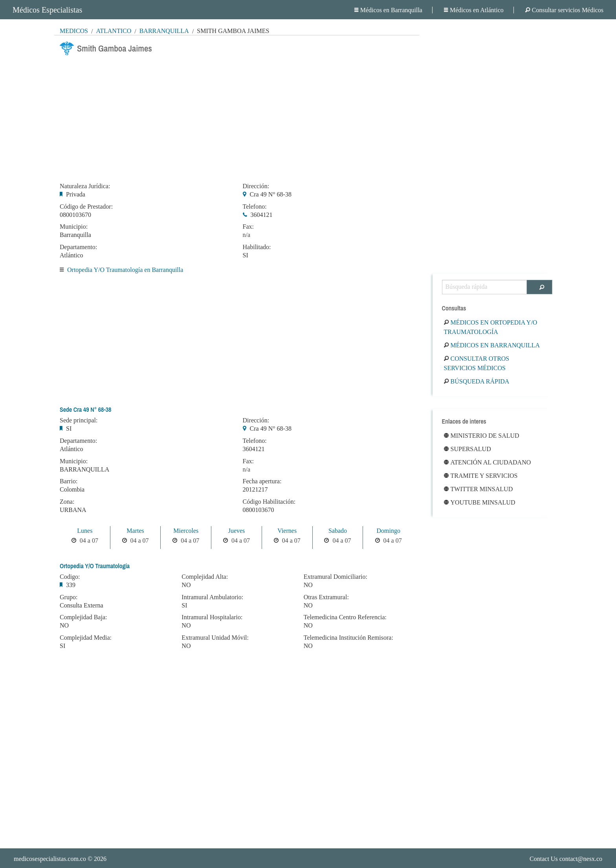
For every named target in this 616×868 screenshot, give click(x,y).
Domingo (388, 531)
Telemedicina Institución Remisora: (348, 638)
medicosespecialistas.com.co (50, 859)
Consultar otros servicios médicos (477, 363)
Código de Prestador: (86, 207)
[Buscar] (540, 287)
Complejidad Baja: (83, 617)
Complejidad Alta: (205, 577)
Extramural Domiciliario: (335, 577)
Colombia (72, 489)
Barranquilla (164, 31)
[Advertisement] (237, 117)
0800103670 (75, 215)
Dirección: (256, 186)
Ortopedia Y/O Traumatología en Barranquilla (125, 270)
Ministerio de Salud (482, 436)
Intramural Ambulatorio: (212, 597)
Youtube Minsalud (480, 502)
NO (64, 625)
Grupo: (69, 597)
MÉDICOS (74, 31)
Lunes (85, 531)
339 (71, 585)
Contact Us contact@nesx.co (566, 859)
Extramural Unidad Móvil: (215, 638)
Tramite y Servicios (481, 476)
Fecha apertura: (262, 481)
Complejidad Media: (86, 638)
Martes (135, 531)
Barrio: (69, 481)
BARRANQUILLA (84, 469)
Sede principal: (79, 420)
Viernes (287, 531)
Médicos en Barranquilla (388, 10)
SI (246, 255)
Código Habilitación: (269, 502)
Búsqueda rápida (477, 381)
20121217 (255, 489)
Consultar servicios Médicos (564, 10)
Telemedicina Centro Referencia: (345, 617)
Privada (76, 194)
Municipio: (74, 227)
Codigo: (70, 577)
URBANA (73, 510)
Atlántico (114, 31)
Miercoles (186, 531)
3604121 (262, 215)
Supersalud (467, 449)
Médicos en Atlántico (474, 10)
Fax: (248, 227)
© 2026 (60, 859)
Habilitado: (257, 247)
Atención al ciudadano (488, 462)
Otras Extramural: (326, 597)
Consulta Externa (82, 605)
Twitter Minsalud (478, 489)
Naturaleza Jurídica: (85, 186)
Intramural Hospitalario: (212, 617)
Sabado (338, 531)
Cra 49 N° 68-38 (271, 194)
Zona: (67, 502)
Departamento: (78, 247)
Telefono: (255, 207)
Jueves (237, 531)
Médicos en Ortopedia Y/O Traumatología (491, 327)
